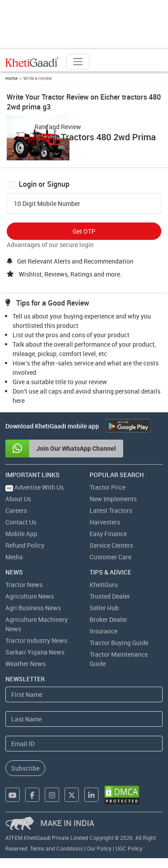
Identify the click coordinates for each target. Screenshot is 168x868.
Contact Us (21, 522)
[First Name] (84, 694)
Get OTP (84, 231)
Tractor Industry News (36, 640)
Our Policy (99, 848)
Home (11, 78)
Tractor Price (108, 487)
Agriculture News (30, 596)
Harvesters (105, 522)
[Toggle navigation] (78, 62)
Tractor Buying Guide (119, 643)
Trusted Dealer (110, 596)
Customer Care (110, 557)
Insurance (103, 631)
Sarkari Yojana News (35, 652)
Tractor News (24, 585)
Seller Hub (104, 608)
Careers (16, 510)
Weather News (26, 664)
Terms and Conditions (56, 848)
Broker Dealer (108, 619)
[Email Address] (84, 744)
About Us (18, 499)
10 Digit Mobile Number (47, 204)
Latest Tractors (111, 510)
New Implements (113, 499)
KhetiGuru (104, 585)
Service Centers (111, 545)
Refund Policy (25, 545)
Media (14, 557)
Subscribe (25, 768)
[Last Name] (84, 719)
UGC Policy (129, 848)
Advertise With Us (34, 487)
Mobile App (21, 534)
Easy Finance (108, 534)
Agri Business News (33, 608)
